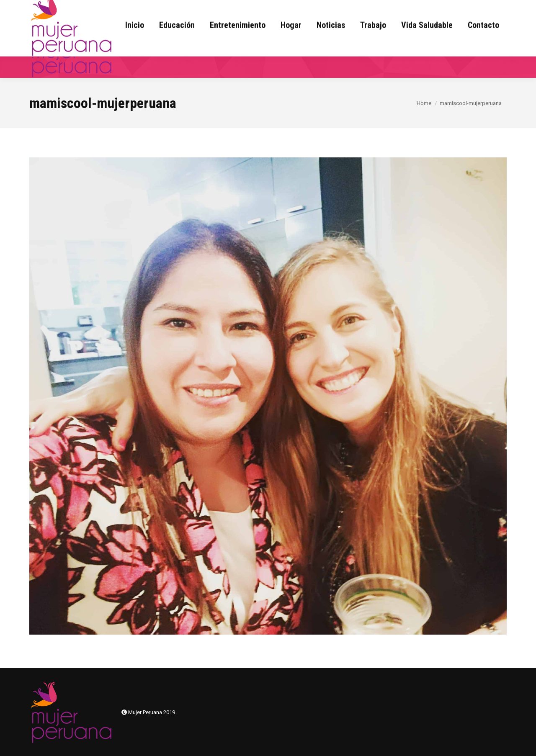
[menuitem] (135, 46)
